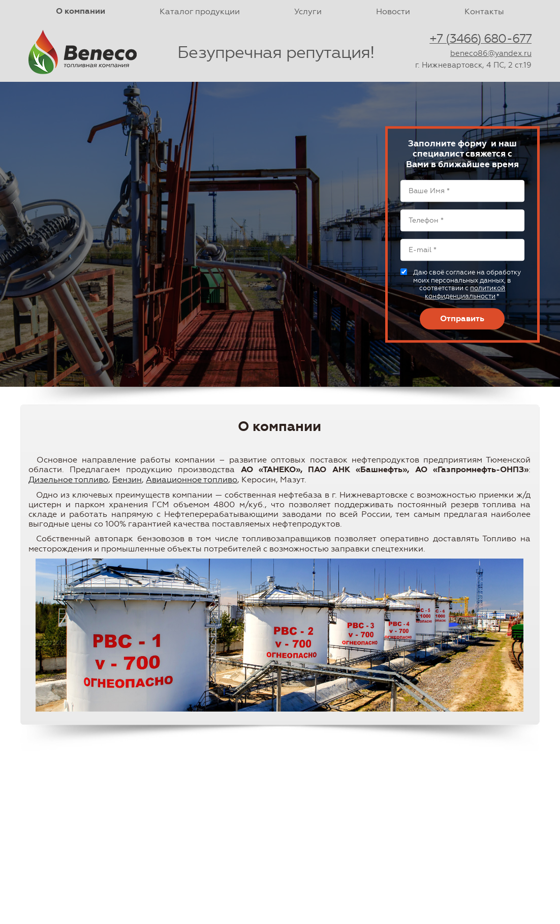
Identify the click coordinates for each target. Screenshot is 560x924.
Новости (393, 11)
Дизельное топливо (68, 480)
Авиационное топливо (192, 480)
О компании (81, 11)
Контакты (484, 11)
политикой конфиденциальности (465, 292)
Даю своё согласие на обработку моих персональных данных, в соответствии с (467, 284)
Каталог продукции (200, 11)
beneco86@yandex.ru (491, 53)
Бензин (127, 480)
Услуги (308, 11)
